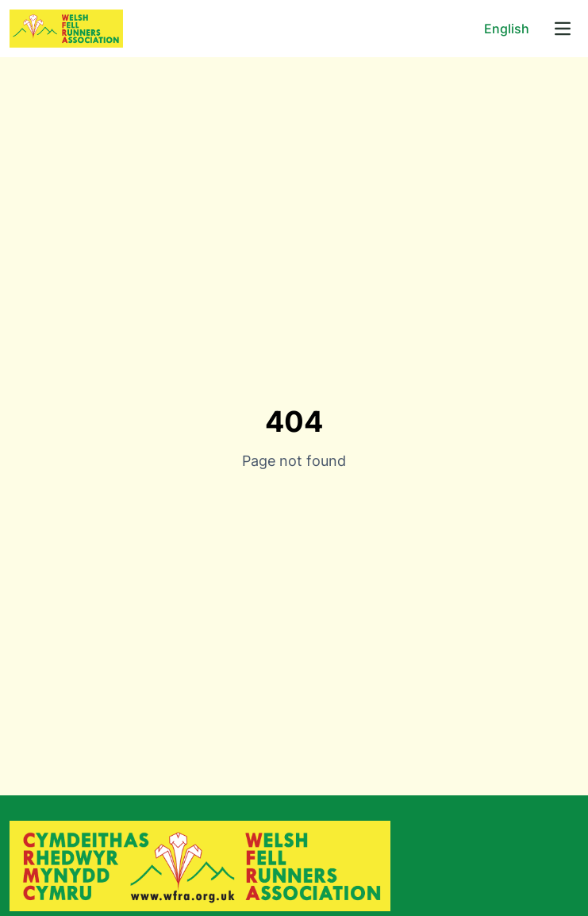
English (507, 29)
